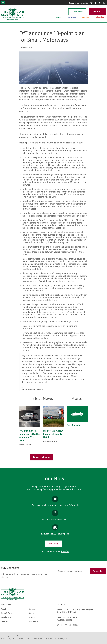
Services (32, 617)
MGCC (58, 17)
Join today (53, 544)
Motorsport (72, 17)
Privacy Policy (5, 636)
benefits (65, 551)
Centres (4, 621)
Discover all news (42, 457)
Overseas (32, 613)
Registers (32, 609)
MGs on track (34, 621)
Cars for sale (73, 425)
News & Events (7, 613)
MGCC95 (86, 17)
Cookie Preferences (29, 636)
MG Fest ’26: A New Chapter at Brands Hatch (53, 434)
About (3, 609)
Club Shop (100, 17)
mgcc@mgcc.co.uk (70, 617)
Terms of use (16, 636)
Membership (6, 617)
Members (78, 11)
